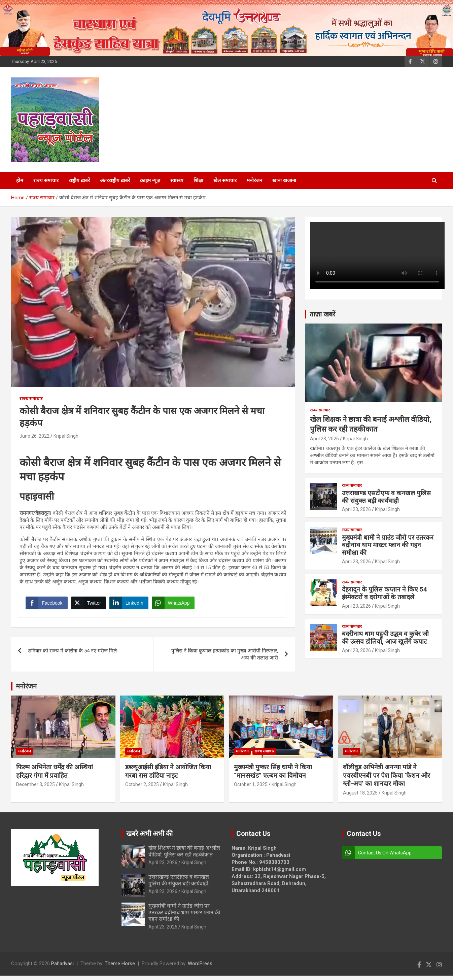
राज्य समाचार (46, 180)
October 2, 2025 (142, 789)
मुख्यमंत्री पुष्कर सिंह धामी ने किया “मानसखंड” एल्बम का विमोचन (273, 776)
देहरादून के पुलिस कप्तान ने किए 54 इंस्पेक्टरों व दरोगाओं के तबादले (385, 593)
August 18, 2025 (360, 798)
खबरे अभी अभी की (149, 838)
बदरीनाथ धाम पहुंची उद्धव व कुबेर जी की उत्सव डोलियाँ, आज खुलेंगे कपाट (385, 638)
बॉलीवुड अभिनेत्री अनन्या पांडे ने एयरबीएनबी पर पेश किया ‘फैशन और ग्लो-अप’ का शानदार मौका (387, 780)
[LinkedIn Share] (131, 605)
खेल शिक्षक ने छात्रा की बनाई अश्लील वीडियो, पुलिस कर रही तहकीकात (184, 856)
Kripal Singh (66, 436)
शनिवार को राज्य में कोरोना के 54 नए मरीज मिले (72, 655)
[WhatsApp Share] (176, 605)
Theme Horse (120, 968)
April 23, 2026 (324, 439)
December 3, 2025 (36, 789)
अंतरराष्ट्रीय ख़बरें (115, 180)
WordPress (200, 968)
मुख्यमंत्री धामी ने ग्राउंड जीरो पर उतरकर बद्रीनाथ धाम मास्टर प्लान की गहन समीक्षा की (388, 545)
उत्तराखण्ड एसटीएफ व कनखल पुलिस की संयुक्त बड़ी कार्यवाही (386, 497)
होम (20, 180)
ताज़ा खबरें (322, 314)
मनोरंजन (254, 180)
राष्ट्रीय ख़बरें (79, 180)
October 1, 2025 (251, 789)
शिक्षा (198, 180)
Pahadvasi (62, 968)
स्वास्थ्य (177, 180)
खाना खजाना (284, 180)
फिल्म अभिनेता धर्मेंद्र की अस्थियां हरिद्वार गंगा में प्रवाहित (55, 776)
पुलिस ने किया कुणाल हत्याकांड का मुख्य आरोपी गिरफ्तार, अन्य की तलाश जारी (225, 659)
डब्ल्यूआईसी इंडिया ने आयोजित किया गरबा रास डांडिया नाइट (168, 776)
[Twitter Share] (91, 605)
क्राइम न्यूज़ (150, 180)
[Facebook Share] (49, 605)
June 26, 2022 (34, 436)
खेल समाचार (225, 180)
